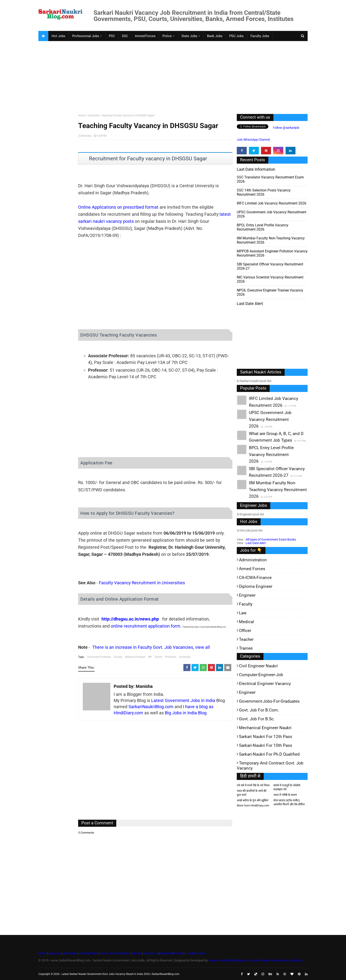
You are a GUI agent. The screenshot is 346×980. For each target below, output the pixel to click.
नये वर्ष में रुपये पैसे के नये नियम (253, 785)
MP (150, 657)
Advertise (166, 953)
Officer (245, 631)
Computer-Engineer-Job (261, 675)
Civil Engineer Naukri (258, 666)
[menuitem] (43, 36)
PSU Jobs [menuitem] (236, 36)
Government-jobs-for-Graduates (269, 701)
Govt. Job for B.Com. (259, 710)
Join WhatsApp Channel (253, 140)
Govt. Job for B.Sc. (257, 719)
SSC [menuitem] (125, 36)
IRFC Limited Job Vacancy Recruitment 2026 (272, 203)
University (93, 115)
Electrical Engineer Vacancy (265, 684)
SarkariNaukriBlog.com (151, 707)
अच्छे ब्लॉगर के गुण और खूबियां (253, 800)
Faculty (118, 657)
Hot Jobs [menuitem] (58, 36)
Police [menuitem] (167, 36)
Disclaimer (70, 953)
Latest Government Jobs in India (183, 700)
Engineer (247, 595)
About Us (55, 953)
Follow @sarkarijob (286, 128)
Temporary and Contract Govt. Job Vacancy (270, 766)
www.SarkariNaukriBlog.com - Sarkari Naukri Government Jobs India (256, 960)
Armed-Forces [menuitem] (145, 36)
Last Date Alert (256, 543)
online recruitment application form (146, 626)
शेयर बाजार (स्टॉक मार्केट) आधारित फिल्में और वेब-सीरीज (289, 802)
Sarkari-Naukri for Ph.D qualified (269, 754)
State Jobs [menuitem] (189, 36)
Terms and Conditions (115, 953)
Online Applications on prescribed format (118, 207)
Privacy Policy (89, 953)
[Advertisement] (171, 76)
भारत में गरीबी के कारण (285, 795)
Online (158, 657)
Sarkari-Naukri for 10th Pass (266, 745)
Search (137, 953)
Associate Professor (99, 657)
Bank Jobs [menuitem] (215, 36)
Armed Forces (252, 569)
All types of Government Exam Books (271, 539)
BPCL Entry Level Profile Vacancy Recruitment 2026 (263, 227)
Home (82, 115)
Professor (171, 657)
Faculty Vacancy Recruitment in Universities (142, 583)
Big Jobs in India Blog (186, 713)
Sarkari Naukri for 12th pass (266, 737)
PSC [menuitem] (112, 36)
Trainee (246, 648)
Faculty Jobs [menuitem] (260, 36)
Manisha (86, 136)
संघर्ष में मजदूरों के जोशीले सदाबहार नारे (287, 787)
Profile (179, 953)
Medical (246, 622)
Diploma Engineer (256, 586)
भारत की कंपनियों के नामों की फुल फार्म (252, 793)
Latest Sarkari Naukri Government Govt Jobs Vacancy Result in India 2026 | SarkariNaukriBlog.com (120, 974)
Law (243, 613)
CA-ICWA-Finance (255, 578)
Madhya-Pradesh (135, 657)
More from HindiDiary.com (253, 805)
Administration (253, 560)
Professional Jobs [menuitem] (86, 36)
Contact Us (151, 953)
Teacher (246, 639)
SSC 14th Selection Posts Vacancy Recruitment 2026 (264, 192)
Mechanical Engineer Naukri (265, 728)
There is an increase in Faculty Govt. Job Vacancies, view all (151, 647)
